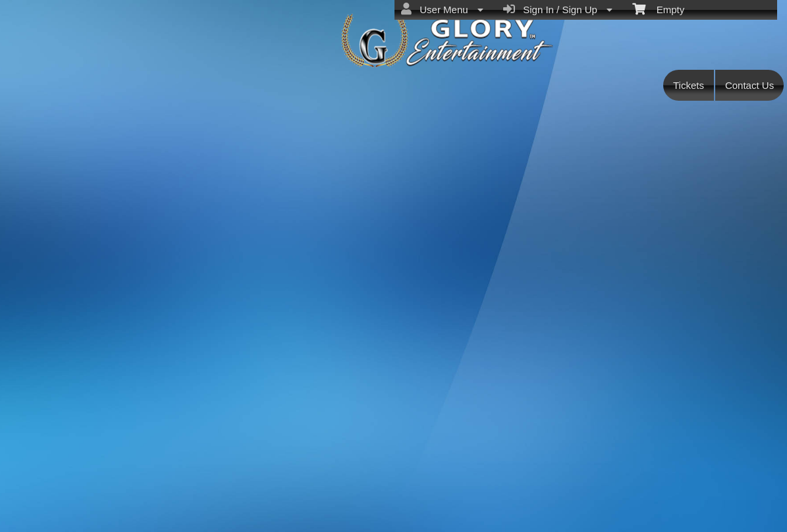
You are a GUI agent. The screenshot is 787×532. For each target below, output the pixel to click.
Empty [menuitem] (658, 9)
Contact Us (749, 85)
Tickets (689, 85)
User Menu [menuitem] (442, 9)
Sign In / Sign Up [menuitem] (558, 9)
